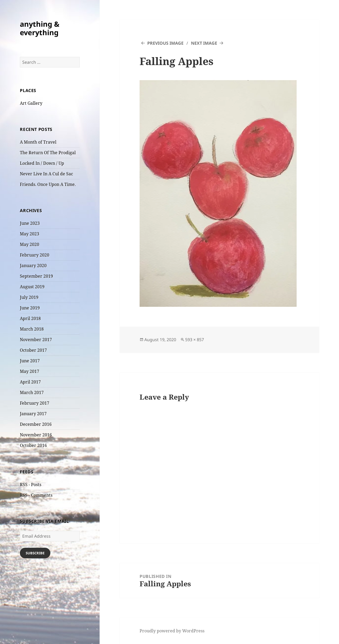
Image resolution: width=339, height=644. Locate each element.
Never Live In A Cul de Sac (46, 174)
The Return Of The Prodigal (48, 153)
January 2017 (33, 414)
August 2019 (32, 287)
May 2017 (30, 371)
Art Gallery (31, 103)
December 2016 (36, 424)
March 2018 (32, 329)
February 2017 (35, 403)
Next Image (204, 43)
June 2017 (30, 361)
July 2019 (29, 297)
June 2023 (30, 223)
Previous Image (165, 43)
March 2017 (32, 392)
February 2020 (35, 255)
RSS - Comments (36, 495)
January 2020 (33, 266)
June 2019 (30, 308)
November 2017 (36, 340)
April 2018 (30, 318)
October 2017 (33, 350)
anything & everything (40, 28)
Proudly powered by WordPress (172, 631)
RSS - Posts (31, 485)
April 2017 (30, 382)
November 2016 (36, 435)
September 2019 (36, 276)
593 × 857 (195, 340)
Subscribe (35, 553)
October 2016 (33, 445)
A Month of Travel (38, 142)
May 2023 (30, 234)
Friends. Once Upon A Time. (48, 184)
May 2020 (30, 244)
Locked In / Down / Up (42, 163)
